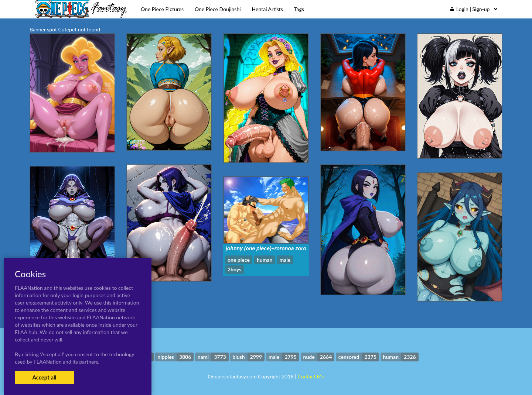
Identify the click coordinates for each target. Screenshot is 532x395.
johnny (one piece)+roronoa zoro (266, 248)
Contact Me (311, 376)
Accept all (44, 377)
